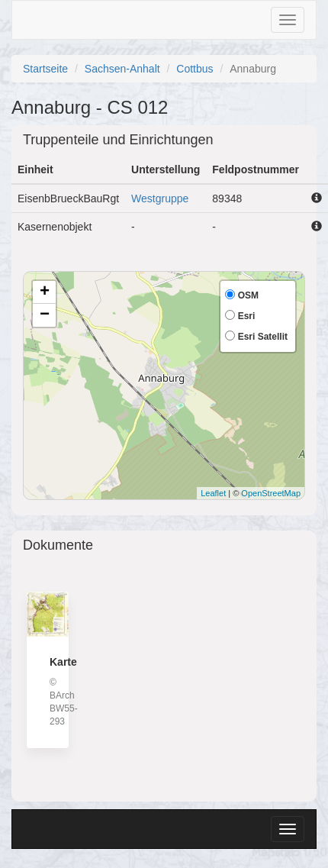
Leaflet (213, 493)
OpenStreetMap (271, 493)
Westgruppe (160, 198)
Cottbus (195, 69)
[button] (317, 198)
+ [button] (45, 292)
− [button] (45, 315)
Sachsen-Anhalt (122, 69)
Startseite (45, 69)
